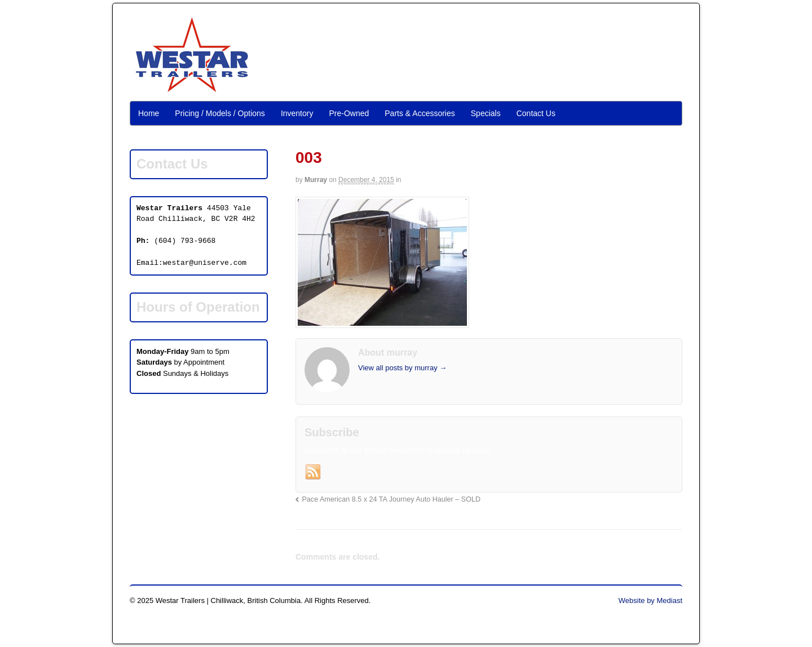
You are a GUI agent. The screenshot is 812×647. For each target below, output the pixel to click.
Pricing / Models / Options (220, 113)
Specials (486, 113)
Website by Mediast (650, 601)
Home (149, 113)
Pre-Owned (349, 113)
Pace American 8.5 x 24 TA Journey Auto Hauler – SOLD (391, 499)
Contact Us (536, 113)
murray (316, 180)
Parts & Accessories (420, 113)
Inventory (297, 113)
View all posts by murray (402, 368)
